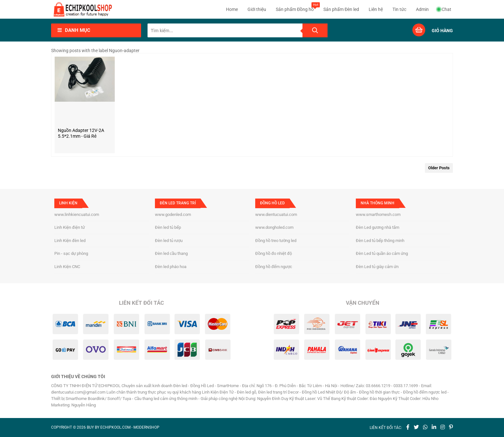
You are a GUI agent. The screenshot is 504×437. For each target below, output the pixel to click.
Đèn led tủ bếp (168, 227)
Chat (444, 9)
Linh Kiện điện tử (70, 227)
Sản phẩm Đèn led (341, 9)
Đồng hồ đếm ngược (274, 267)
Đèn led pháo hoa (171, 267)
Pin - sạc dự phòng (71, 253)
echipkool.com (115, 427)
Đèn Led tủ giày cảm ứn (377, 267)
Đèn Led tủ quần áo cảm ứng (382, 253)
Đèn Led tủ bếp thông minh (380, 241)
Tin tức (399, 9)
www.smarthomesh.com (378, 214)
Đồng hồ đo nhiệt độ (274, 253)
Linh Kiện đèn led (70, 241)
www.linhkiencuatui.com (77, 214)
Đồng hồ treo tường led (276, 241)
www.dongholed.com (274, 227)
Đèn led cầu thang (171, 253)
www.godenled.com (173, 214)
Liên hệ (376, 9)
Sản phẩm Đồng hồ (295, 7)
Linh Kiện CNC (67, 267)
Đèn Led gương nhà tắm (378, 227)
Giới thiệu (257, 9)
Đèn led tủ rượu (169, 241)
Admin (422, 9)
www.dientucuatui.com (276, 214)
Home (232, 9)
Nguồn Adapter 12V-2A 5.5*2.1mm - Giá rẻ (81, 133)
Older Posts (439, 168)
